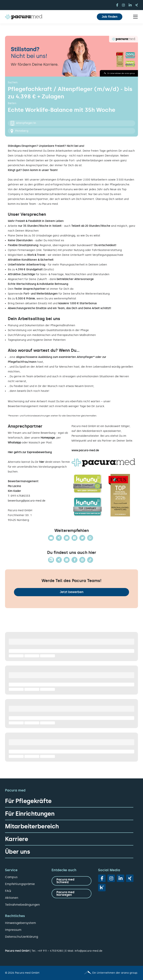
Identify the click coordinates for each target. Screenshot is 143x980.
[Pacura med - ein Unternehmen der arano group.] (106, 973)
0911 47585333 (20, 496)
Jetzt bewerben (72, 592)
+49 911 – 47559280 (50, 951)
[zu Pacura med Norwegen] (71, 894)
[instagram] (123, 5)
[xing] (137, 5)
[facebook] (117, 5)
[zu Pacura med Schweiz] (71, 881)
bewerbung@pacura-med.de (27, 501)
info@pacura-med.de (89, 951)
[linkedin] (130, 5)
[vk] (102, 888)
